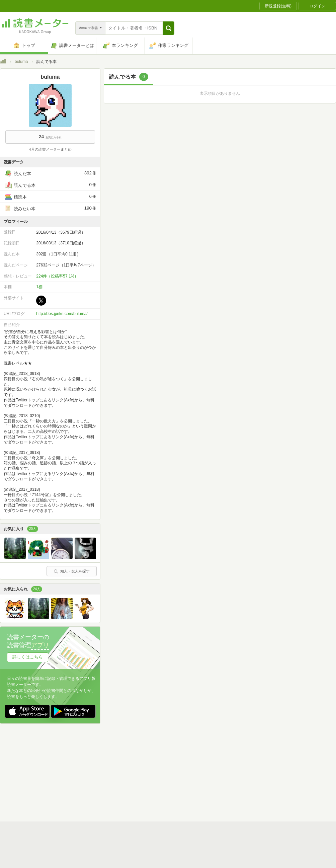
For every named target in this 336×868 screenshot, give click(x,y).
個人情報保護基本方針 (128, 772)
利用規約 (171, 761)
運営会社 (89, 772)
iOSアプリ (127, 792)
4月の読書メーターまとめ (50, 149)
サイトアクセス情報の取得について (270, 772)
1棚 (39, 287)
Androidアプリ (94, 792)
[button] (169, 28)
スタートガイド (138, 761)
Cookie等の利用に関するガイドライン (193, 772)
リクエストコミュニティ (207, 782)
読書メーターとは (97, 761)
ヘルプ (87, 782)
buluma (21, 62)
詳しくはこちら (28, 657)
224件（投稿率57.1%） (57, 276)
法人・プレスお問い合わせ (151, 782)
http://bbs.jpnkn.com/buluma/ (62, 314)
